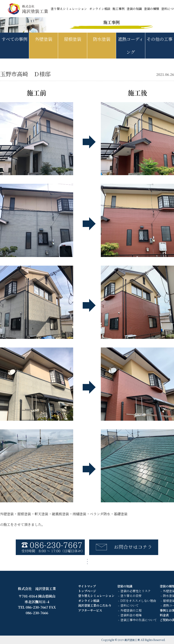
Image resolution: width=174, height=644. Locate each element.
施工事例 (119, 9)
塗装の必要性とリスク (136, 591)
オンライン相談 (100, 9)
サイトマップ (87, 586)
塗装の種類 (152, 9)
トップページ (87, 591)
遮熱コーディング (131, 45)
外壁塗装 (44, 39)
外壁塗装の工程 (131, 610)
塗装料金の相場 (131, 615)
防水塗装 (102, 39)
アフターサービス (90, 610)
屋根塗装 (73, 39)
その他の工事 (160, 39)
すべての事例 (14, 39)
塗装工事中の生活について (139, 620)
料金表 (164, 615)
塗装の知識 (134, 9)
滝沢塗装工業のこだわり (95, 605)
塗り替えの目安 (131, 596)
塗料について (130, 605)
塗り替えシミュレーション (69, 9)
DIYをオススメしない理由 (138, 601)
